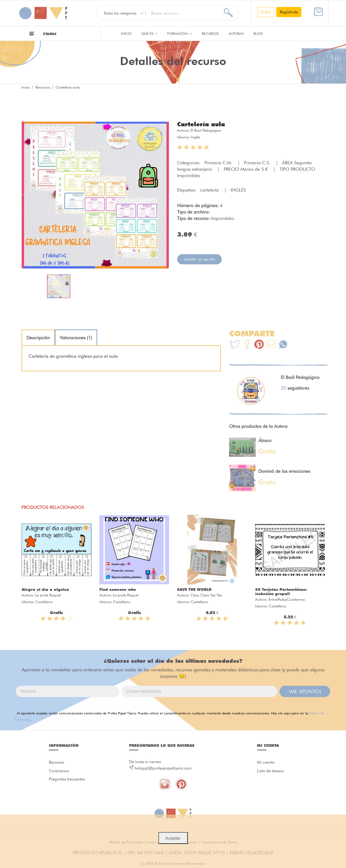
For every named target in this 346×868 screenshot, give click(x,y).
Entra (266, 12)
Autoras (236, 33)
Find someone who (118, 589)
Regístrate (289, 12)
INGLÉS (238, 190)
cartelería (210, 190)
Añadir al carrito (199, 259)
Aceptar (173, 838)
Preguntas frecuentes (67, 780)
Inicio (126, 33)
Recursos (210, 33)
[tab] (38, 338)
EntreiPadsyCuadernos (287, 599)
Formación (180, 33)
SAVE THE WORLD (194, 589)
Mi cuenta (266, 763)
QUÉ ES (149, 33)
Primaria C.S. (258, 163)
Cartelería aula (201, 124)
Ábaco (265, 440)
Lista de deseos (271, 771)
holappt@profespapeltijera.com (163, 768)
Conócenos (59, 771)
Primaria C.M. (219, 163)
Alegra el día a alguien (45, 589)
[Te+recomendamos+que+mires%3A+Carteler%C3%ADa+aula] (247, 345)
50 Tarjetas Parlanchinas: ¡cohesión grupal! (281, 592)
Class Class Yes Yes (206, 595)
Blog (258, 33)
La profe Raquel (48, 595)
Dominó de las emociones (284, 471)
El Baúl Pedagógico (206, 130)
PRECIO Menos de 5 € (246, 169)
